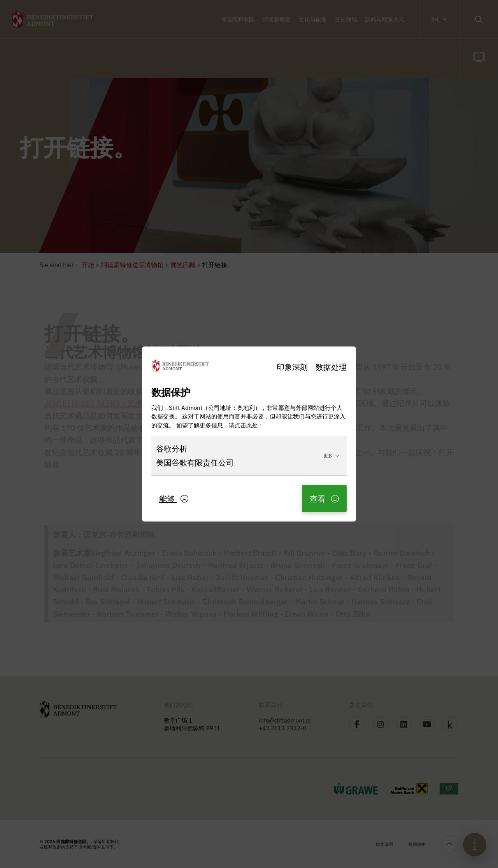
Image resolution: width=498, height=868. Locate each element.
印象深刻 (292, 367)
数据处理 (331, 367)
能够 (174, 498)
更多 (331, 455)
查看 (324, 498)
